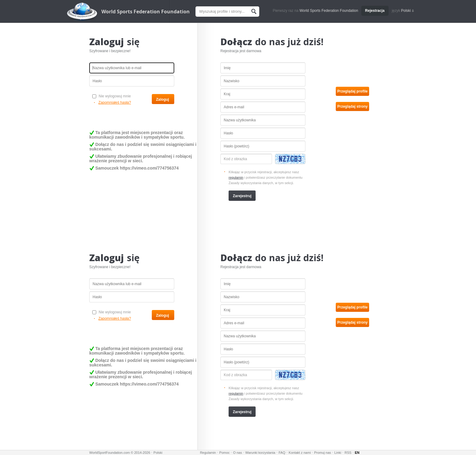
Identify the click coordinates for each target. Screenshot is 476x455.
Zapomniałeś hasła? (115, 103)
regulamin (236, 177)
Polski (408, 11)
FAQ (282, 453)
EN (357, 453)
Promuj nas (323, 453)
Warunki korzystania (260, 453)
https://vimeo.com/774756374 (149, 168)
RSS (348, 453)
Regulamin (208, 453)
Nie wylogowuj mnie (112, 96)
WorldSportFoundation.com (110, 453)
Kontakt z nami (300, 453)
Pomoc (224, 453)
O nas (238, 453)
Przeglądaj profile (352, 91)
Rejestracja (375, 11)
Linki (338, 453)
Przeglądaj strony (352, 106)
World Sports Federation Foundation (146, 12)
